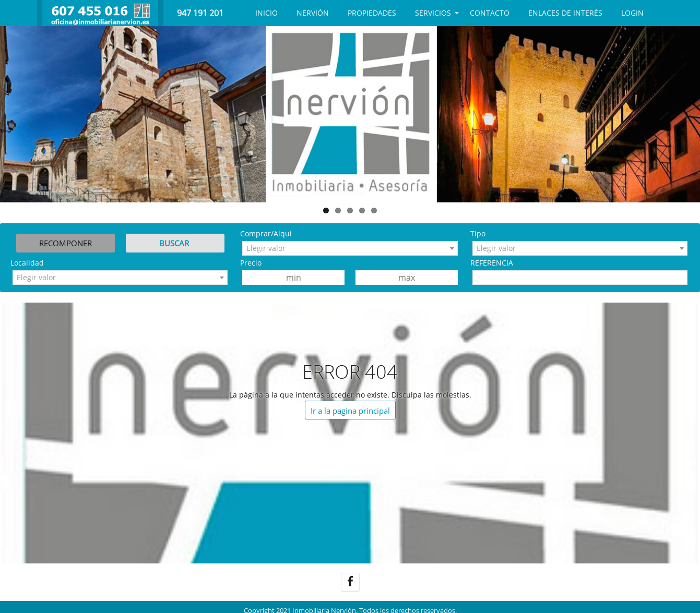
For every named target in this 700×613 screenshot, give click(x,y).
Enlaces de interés (565, 13)
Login (632, 13)
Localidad (27, 263)
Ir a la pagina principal (350, 411)
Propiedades (372, 13)
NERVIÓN (313, 13)
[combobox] (350, 248)
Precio (251, 263)
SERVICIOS (433, 13)
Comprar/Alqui (266, 233)
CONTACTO (490, 13)
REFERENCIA (492, 263)
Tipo (478, 233)
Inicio (266, 13)
